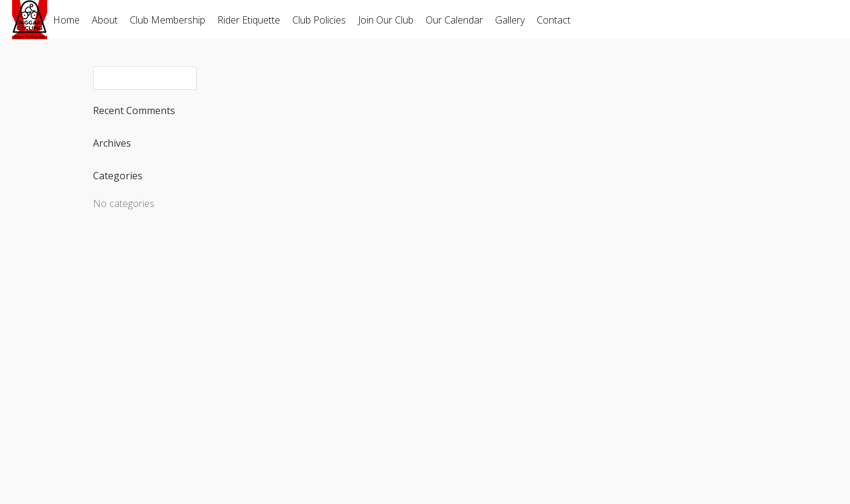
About (105, 20)
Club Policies (319, 20)
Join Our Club (386, 20)
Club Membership (168, 20)
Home (66, 20)
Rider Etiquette (249, 20)
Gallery (510, 20)
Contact (554, 20)
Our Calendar (454, 20)
